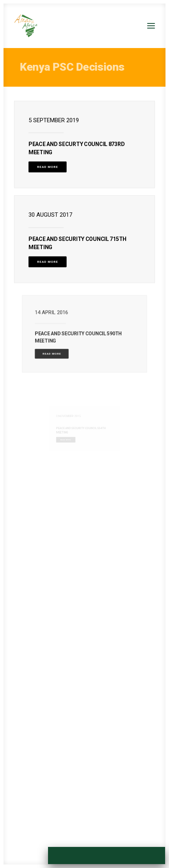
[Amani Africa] (26, 26)
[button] (151, 26)
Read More (48, 167)
